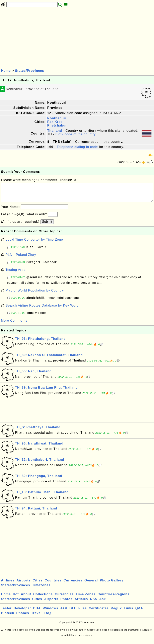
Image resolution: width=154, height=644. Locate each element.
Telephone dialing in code (77, 147)
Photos (66, 603)
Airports (23, 584)
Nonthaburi (57, 118)
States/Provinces (30, 71)
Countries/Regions (113, 598)
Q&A (139, 612)
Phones (23, 617)
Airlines (8, 584)
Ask (102, 603)
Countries (53, 584)
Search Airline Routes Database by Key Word (42, 309)
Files (83, 612)
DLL (73, 612)
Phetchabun (58, 125)
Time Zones (86, 598)
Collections (43, 598)
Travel (36, 617)
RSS (94, 603)
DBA (37, 612)
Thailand (55, 131)
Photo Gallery (112, 584)
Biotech (8, 617)
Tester (6, 612)
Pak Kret (55, 122)
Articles (81, 603)
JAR (64, 612)
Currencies (73, 584)
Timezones (41, 589)
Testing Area (15, 274)
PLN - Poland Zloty (21, 259)
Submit (47, 226)
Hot (16, 598)
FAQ (47, 617)
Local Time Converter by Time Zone (34, 244)
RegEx (116, 612)
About (26, 598)
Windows (50, 612)
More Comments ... (16, 325)
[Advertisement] (77, 38)
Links (129, 612)
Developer (22, 612)
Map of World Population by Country (35, 294)
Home (6, 71)
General (91, 584)
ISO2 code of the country (75, 134)
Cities (38, 584)
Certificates (99, 612)
